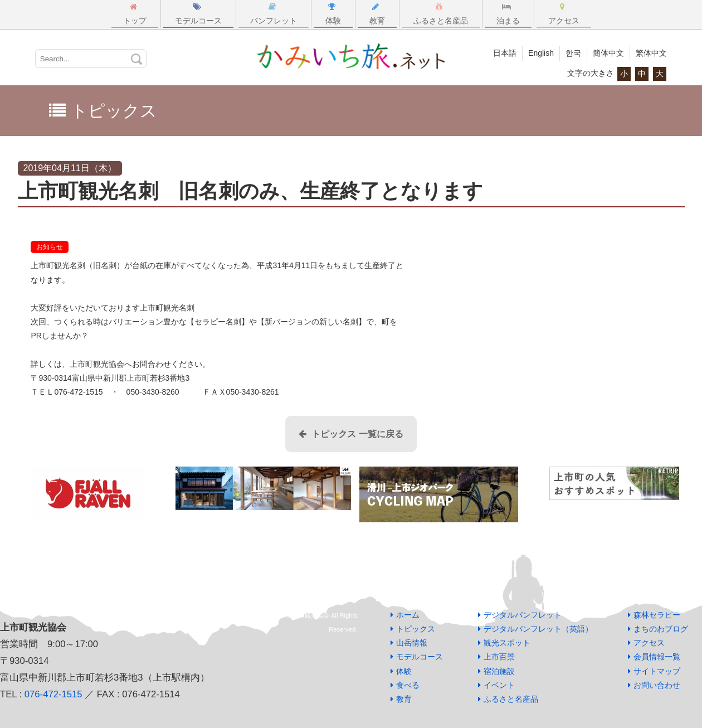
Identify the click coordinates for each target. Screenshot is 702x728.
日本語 (505, 53)
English (541, 53)
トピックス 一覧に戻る (351, 434)
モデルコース (198, 14)
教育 (377, 14)
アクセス (564, 14)
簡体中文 (608, 53)
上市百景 (499, 657)
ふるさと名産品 (441, 14)
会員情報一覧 (657, 657)
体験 (333, 14)
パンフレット (274, 14)
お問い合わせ (657, 685)
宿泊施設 (499, 671)
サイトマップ (657, 671)
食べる (408, 685)
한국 (573, 53)
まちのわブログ (661, 629)
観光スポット (507, 643)
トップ (135, 14)
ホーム (408, 615)
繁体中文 (651, 53)
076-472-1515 (53, 694)
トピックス (416, 629)
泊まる (508, 14)
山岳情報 (412, 643)
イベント (499, 685)
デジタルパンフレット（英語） (538, 629)
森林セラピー (657, 615)
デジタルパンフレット (523, 615)
